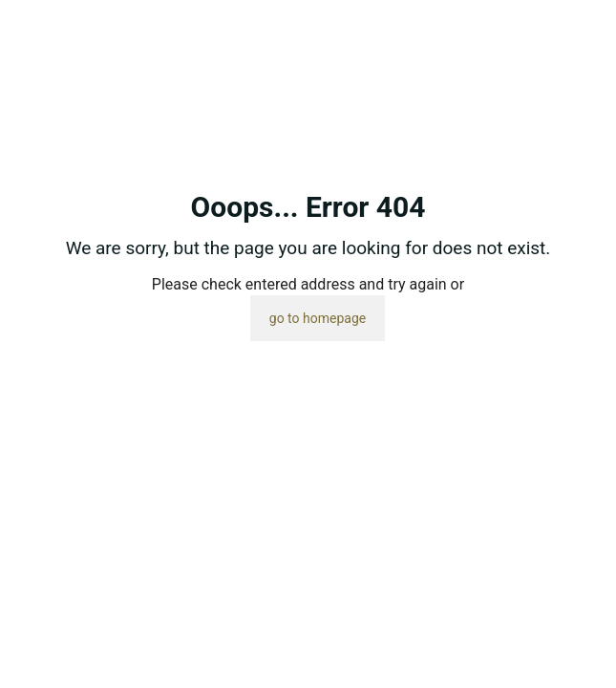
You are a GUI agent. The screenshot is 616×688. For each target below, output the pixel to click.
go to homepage (318, 318)
